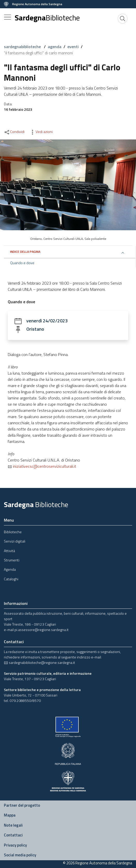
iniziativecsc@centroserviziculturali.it (42, 466)
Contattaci (13, 835)
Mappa (10, 815)
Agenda (10, 569)
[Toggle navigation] (7, 17)
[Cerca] (123, 19)
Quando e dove (22, 263)
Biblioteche (13, 532)
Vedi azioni (41, 132)
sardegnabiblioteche (23, 47)
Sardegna (47, 18)
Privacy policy (15, 845)
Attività (9, 551)
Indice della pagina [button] (25, 252)
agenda (55, 47)
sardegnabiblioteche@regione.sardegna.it (39, 662)
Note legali (13, 825)
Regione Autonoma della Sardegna (37, 4)
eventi (73, 47)
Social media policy (20, 855)
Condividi (14, 132)
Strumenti (12, 560)
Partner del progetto (22, 805)
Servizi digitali (15, 541)
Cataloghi (11, 579)
